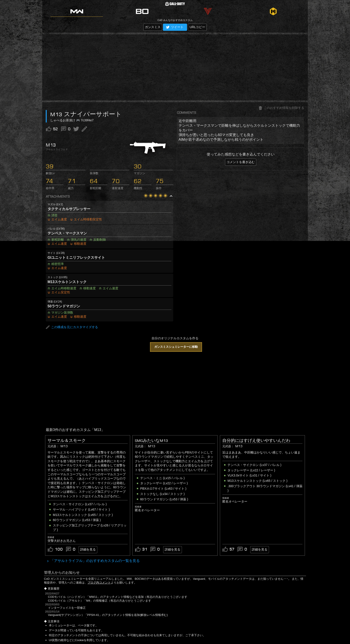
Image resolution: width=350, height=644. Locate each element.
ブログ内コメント (99, 583)
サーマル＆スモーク (67, 441)
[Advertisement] (175, 67)
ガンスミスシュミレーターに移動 (176, 347)
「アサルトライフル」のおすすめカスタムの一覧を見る (95, 561)
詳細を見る (88, 549)
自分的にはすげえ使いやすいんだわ (256, 441)
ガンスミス (153, 27)
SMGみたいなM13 (151, 441)
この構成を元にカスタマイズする (72, 327)
